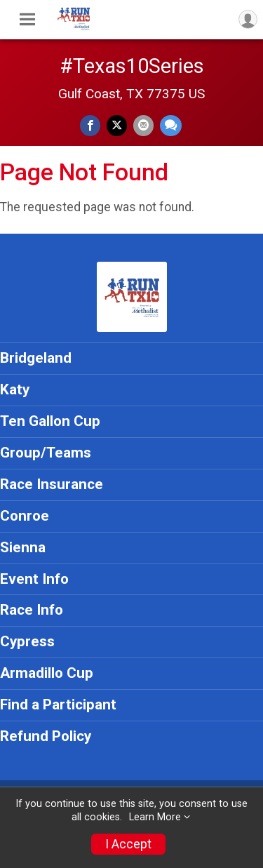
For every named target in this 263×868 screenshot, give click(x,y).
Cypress (27, 641)
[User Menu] (248, 19)
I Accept (128, 844)
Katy (15, 389)
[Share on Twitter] (117, 125)
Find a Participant (58, 705)
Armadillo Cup (47, 673)
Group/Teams (46, 453)
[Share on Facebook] (90, 125)
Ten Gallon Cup (50, 421)
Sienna (23, 547)
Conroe (25, 516)
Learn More (155, 817)
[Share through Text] (171, 125)
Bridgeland (36, 358)
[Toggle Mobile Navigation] (27, 20)
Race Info (32, 610)
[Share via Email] (143, 125)
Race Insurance (52, 484)
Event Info (34, 579)
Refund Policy (46, 736)
